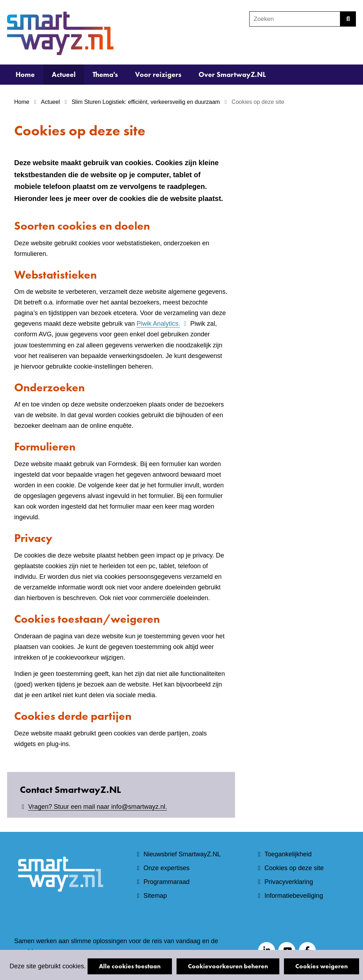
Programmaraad (167, 882)
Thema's (105, 74)
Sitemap (155, 896)
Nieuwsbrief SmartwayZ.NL (182, 854)
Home (25, 74)
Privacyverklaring (289, 882)
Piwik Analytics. (162, 324)
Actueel (64, 74)
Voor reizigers (158, 74)
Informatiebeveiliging (294, 896)
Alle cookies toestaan (130, 966)
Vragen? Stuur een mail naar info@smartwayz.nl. (97, 807)
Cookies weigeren (322, 966)
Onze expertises (167, 868)
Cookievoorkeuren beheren (228, 966)
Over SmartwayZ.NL (232, 74)
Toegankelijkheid (288, 854)
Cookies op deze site (294, 868)
